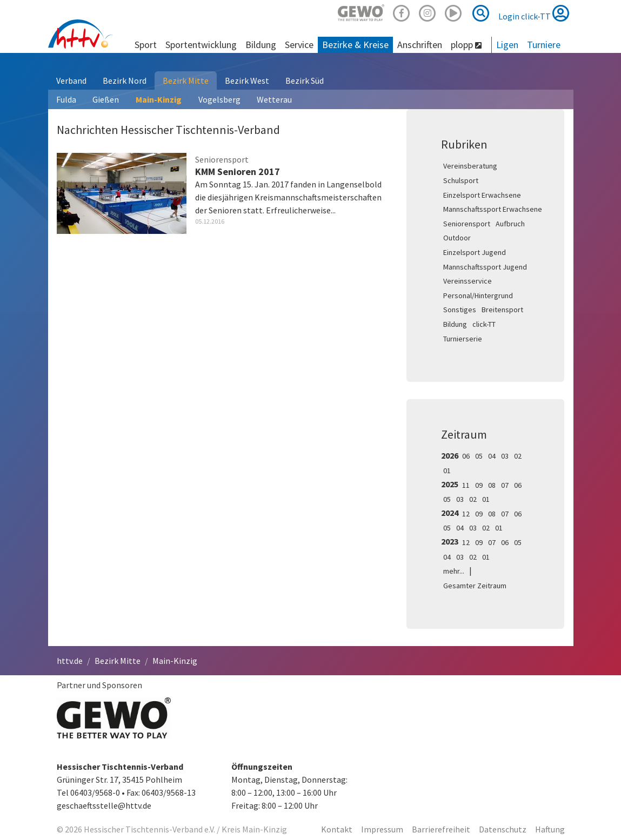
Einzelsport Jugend (475, 252)
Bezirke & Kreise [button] (355, 45)
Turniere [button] (544, 45)
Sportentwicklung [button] (201, 45)
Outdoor (457, 238)
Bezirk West (247, 80)
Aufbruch (510, 224)
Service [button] (299, 45)
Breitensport (502, 310)
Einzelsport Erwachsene (482, 195)
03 (505, 456)
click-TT (484, 324)
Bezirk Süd (305, 80)
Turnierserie (463, 339)
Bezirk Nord (125, 80)
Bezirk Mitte (186, 80)
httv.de (70, 661)
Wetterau (274, 99)
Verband (71, 80)
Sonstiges (460, 310)
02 (518, 456)
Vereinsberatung (470, 166)
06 (466, 456)
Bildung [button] (261, 45)
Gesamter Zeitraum (475, 586)
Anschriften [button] (420, 45)
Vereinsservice (468, 281)
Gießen (106, 99)
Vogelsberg (219, 99)
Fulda (66, 99)
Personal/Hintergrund (478, 295)
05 (479, 456)
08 (492, 485)
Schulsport (461, 180)
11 (466, 485)
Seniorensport (467, 224)
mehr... (454, 571)
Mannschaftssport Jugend (485, 267)
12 (466, 514)
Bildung (455, 324)
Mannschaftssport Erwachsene (493, 209)
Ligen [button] (507, 45)
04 (492, 456)
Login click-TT (534, 13)
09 (479, 485)
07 (505, 485)
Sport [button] (146, 45)
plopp (466, 45)
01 (447, 471)
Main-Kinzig (159, 99)
